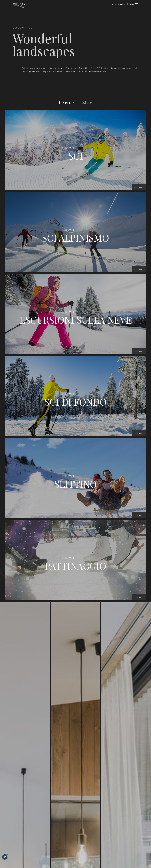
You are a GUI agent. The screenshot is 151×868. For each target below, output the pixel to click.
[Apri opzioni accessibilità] (5, 857)
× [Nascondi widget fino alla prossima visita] (7, 855)
